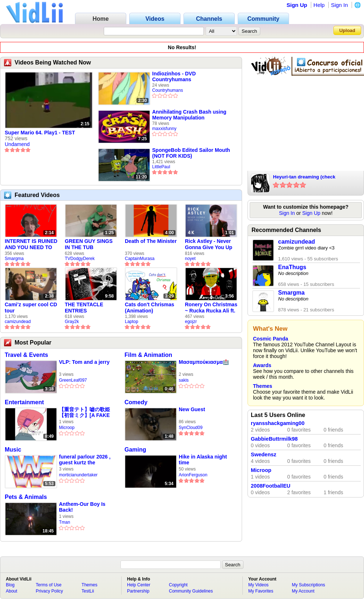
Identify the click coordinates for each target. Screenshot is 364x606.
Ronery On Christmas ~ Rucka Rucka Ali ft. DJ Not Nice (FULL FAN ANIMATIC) (211, 308)
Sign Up (297, 5)
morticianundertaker (78, 475)
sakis (184, 380)
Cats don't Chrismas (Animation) (150, 308)
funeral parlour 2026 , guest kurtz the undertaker (85, 460)
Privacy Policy (49, 591)
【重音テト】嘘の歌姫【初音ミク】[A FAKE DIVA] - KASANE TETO (86, 412)
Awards (262, 365)
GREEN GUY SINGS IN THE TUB (89, 244)
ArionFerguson (193, 475)
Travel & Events (26, 355)
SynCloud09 (191, 428)
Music (13, 450)
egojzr (191, 322)
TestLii (88, 591)
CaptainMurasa (140, 259)
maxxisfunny (164, 129)
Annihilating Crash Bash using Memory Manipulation (189, 115)
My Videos (258, 585)
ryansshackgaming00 (278, 423)
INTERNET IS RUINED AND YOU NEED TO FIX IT (31, 244)
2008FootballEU (271, 486)
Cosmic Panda (270, 339)
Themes (263, 386)
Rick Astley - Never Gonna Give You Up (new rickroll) (209, 244)
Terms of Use (49, 585)
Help (319, 5)
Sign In (339, 5)
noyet (190, 259)
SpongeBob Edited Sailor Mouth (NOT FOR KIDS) (191, 153)
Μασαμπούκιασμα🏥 (204, 362)
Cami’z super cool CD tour (31, 308)
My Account (303, 591)
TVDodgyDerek (80, 259)
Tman (65, 522)
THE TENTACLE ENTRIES (84, 308)
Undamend (17, 144)
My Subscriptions (308, 585)
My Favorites (261, 591)
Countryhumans (168, 90)
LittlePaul (161, 167)
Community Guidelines (191, 591)
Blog (10, 585)
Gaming (135, 450)
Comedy (136, 402)
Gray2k (72, 322)
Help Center (139, 585)
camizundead (18, 322)
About (11, 591)
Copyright (178, 585)
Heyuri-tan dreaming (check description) (304, 177)
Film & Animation (148, 355)
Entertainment (24, 402)
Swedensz (264, 454)
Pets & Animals (26, 497)
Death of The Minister (151, 241)
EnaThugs (292, 267)
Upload (347, 30)
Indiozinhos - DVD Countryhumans (174, 76)
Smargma (14, 259)
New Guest (192, 409)
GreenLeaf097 (73, 380)
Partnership (138, 591)
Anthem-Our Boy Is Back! (82, 507)
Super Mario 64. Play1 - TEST (40, 133)
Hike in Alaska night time (203, 460)
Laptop (132, 322)
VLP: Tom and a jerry (84, 362)
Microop (67, 428)
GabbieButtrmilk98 (274, 439)
